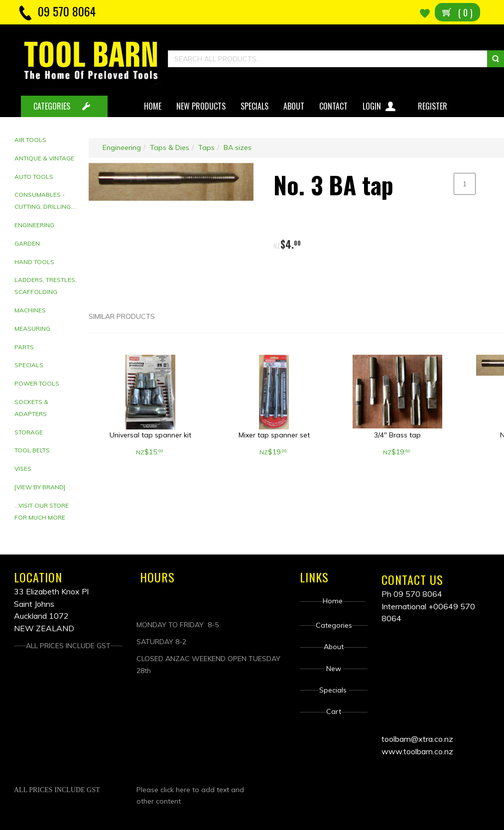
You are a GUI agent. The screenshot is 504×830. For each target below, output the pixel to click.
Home (153, 106)
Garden (27, 243)
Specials (254, 106)
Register (434, 106)
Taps (206, 147)
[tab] (48, 140)
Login (380, 104)
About (294, 106)
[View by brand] (40, 487)
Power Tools (37, 383)
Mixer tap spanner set (274, 435)
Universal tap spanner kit (150, 435)
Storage (29, 432)
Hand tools (34, 262)
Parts (24, 347)
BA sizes (238, 147)
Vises (23, 469)
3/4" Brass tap (397, 435)
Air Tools (30, 140)
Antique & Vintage (44, 158)
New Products (201, 106)
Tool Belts (32, 450)
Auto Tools (34, 177)
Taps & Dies (170, 147)
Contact (333, 106)
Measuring (32, 329)
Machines (30, 310)
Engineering (34, 225)
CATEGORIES (52, 106)
